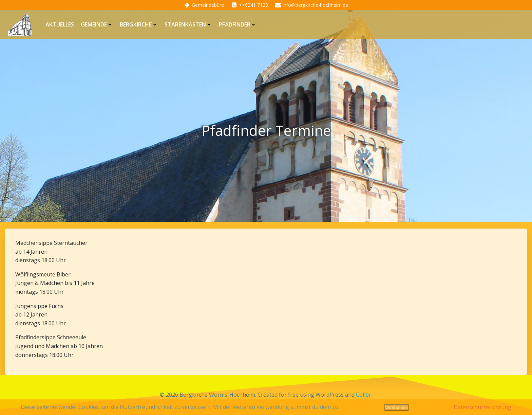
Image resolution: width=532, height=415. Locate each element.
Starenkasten (188, 24)
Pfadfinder (238, 24)
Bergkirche (139, 24)
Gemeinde (97, 24)
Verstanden (396, 407)
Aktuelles (60, 24)
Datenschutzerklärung (482, 407)
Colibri (364, 395)
